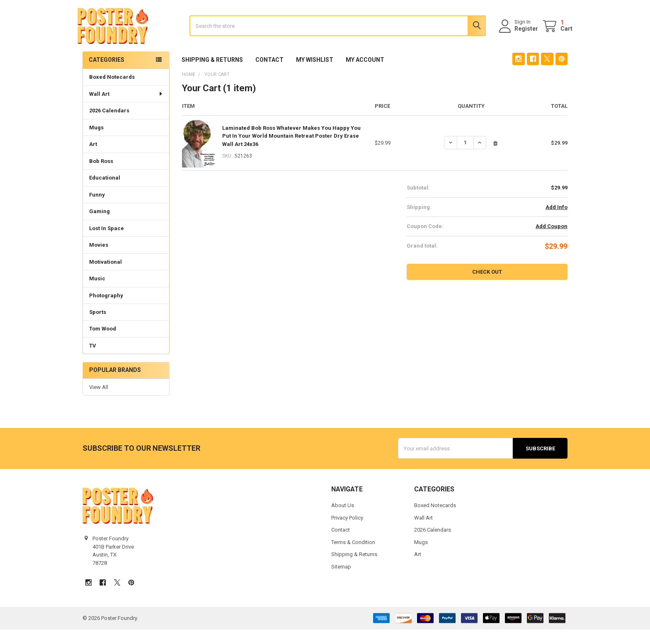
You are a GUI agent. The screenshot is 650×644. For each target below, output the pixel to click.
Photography (106, 310)
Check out (487, 286)
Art (93, 158)
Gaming (99, 225)
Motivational (106, 276)
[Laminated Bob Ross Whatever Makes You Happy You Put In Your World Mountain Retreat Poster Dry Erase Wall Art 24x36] (465, 157)
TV (93, 360)
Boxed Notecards (112, 91)
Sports (98, 326)
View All (99, 401)
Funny (97, 209)
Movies (99, 259)
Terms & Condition (353, 557)
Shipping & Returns (212, 74)
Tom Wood (103, 343)
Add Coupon (552, 241)
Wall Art (126, 108)
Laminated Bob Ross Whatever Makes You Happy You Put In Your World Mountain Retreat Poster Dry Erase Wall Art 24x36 (291, 150)
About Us (343, 520)
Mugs (96, 142)
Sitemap (341, 581)
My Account (365, 74)
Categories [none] (107, 74)
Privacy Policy (347, 532)
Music (97, 293)
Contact (269, 74)
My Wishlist (315, 74)
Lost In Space (107, 242)
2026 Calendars (109, 125)
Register (521, 36)
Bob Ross (101, 175)
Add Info (557, 221)
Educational (105, 192)
